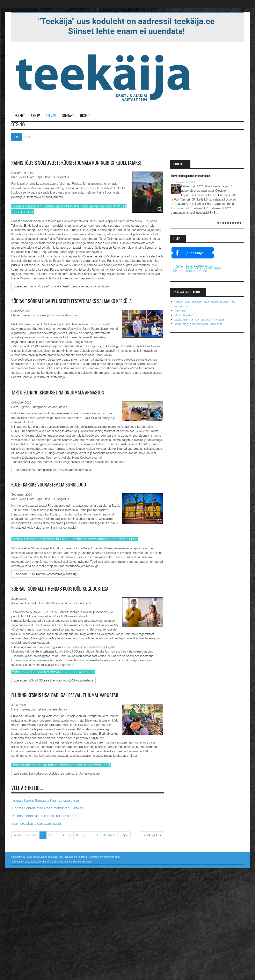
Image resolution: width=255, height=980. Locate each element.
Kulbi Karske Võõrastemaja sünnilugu (54, 485)
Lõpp (124, 835)
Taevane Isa (173, 176)
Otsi (17, 137)
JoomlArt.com (112, 856)
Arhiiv (35, 116)
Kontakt (68, 116)
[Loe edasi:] (62, 286)
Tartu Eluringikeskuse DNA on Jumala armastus (64, 393)
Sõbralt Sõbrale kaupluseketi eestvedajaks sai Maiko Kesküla (80, 301)
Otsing (85, 116)
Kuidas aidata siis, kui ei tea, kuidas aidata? (45, 815)
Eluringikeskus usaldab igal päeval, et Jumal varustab (72, 695)
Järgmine (110, 835)
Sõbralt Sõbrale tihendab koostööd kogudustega (67, 589)
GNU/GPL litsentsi (74, 861)
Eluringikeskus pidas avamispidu (37, 823)
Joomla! (16, 861)
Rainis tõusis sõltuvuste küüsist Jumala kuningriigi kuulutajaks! (84, 163)
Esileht (20, 116)
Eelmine (32, 835)
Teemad (51, 116)
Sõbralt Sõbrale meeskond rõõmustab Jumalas (48, 808)
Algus (18, 835)
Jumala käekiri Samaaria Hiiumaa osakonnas (46, 800)
